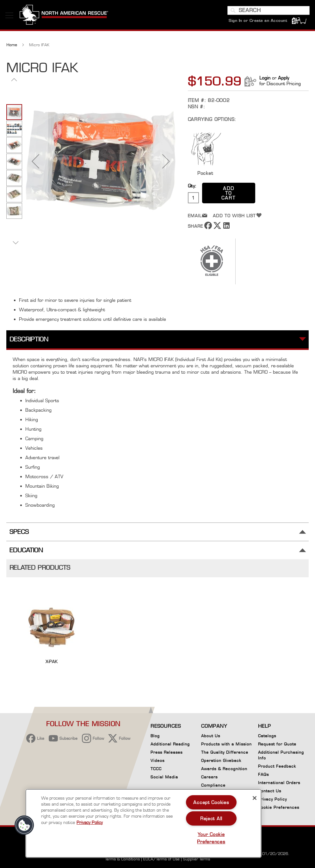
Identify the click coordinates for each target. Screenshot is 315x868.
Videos (157, 760)
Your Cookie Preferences (211, 838)
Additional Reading (170, 744)
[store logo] (65, 19)
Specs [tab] (19, 537)
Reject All (211, 818)
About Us (211, 736)
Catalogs (267, 736)
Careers (209, 777)
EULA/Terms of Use (161, 859)
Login (265, 82)
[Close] (255, 798)
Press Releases (167, 752)
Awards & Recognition (224, 769)
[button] (35, 166)
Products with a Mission (226, 744)
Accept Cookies (211, 802)
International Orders (279, 783)
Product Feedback (277, 766)
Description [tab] (29, 344)
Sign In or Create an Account (257, 24)
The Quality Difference (225, 752)
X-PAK (52, 666)
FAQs (263, 774)
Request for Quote (277, 744)
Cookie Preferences (279, 808)
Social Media (164, 777)
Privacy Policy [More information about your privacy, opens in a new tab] (90, 822)
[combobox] (268, 14)
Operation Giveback (221, 760)
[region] (143, 823)
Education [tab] (26, 555)
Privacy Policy (272, 799)
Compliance (213, 785)
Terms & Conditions (122, 859)
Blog (155, 736)
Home (12, 50)
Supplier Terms (197, 859)
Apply (284, 82)
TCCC (156, 769)
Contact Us (270, 791)
